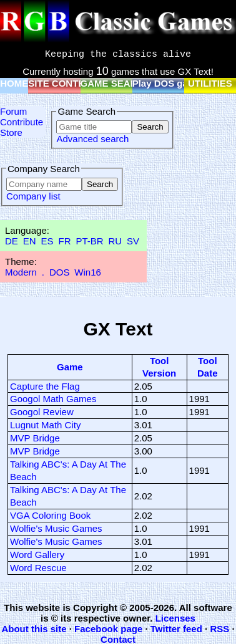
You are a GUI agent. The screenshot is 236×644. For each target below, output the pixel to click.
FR (64, 241)
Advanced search (92, 139)
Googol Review (42, 412)
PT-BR (89, 241)
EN (30, 241)
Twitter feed (176, 629)
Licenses (175, 618)
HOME (14, 83)
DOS (60, 272)
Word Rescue (38, 568)
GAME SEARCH (116, 83)
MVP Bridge (35, 438)
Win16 (88, 272)
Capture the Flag (45, 386)
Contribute (22, 122)
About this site (34, 629)
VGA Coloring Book (50, 515)
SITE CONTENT (62, 83)
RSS (219, 629)
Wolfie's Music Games (56, 528)
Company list (33, 196)
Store (11, 132)
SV (133, 241)
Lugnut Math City (45, 425)
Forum (13, 111)
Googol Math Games (53, 399)
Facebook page (108, 629)
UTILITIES (210, 83)
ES (47, 241)
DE (12, 241)
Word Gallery (37, 555)
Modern (21, 272)
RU (116, 241)
